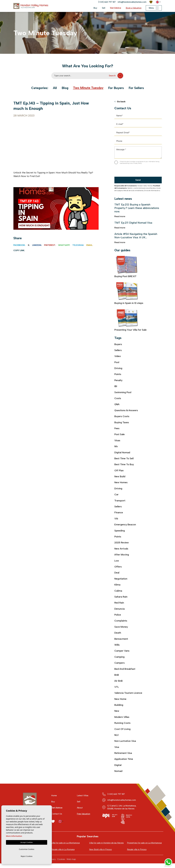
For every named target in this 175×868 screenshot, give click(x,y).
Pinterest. (50, 245)
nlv (116, 447)
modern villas (122, 718)
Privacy (52, 864)
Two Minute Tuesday (88, 88)
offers (118, 567)
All (55, 88)
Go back (120, 102)
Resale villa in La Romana (63, 854)
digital (118, 766)
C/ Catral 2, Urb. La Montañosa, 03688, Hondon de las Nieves (122, 809)
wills (117, 646)
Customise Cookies (27, 849)
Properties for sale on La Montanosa (144, 844)
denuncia (120, 610)
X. (29, 245)
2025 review (122, 543)
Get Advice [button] (115, 8)
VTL (117, 688)
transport (120, 501)
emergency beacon (125, 525)
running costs (122, 724)
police (118, 616)
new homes (121, 483)
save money (121, 628)
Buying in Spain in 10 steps (129, 294)
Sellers (118, 350)
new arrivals (121, 549)
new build (120, 477)
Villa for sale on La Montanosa (66, 844)
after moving (122, 555)
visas (117, 441)
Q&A (117, 405)
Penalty (118, 380)
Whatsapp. (64, 245)
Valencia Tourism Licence (128, 694)
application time (124, 760)
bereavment (121, 640)
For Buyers (116, 88)
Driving (118, 368)
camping (119, 658)
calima (118, 591)
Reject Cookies (27, 856)
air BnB (119, 682)
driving (118, 489)
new (117, 712)
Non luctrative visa (125, 742)
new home (120, 700)
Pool (117, 362)
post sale (120, 435)
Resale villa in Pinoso (137, 854)
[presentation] (129, 171)
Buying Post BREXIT (127, 267)
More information (14, 835)
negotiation (121, 579)
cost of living (122, 730)
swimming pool (123, 392)
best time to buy (124, 465)
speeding (120, 531)
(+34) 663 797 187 (107, 2)
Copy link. (19, 250)
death (118, 634)
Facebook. (19, 245)
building (119, 706)
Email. (90, 245)
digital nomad (122, 453)
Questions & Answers (126, 411)
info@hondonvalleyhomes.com (132, 2)
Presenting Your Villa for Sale (130, 320)
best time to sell (124, 459)
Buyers (118, 344)
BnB (117, 676)
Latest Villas (83, 797)
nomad (118, 772)
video (118, 356)
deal (117, 573)
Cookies (61, 864)
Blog (65, 88)
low (117, 561)
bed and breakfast (125, 670)
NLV (117, 736)
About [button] (80, 809)
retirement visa (123, 754)
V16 (116, 519)
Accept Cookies (27, 842)
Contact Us (57, 815)
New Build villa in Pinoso (101, 854)
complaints (121, 622)
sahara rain (121, 598)
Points (118, 374)
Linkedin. (37, 245)
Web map (71, 864)
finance (119, 513)
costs (118, 399)
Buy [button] (95, 8)
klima (117, 585)
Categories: (40, 88)
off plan (119, 471)
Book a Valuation (133, 8)
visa (117, 748)
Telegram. (78, 245)
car (116, 495)
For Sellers (136, 88)
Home (54, 797)
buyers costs (122, 417)
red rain (119, 603)
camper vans (122, 652)
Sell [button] (103, 8)
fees (117, 429)
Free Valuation (84, 815)
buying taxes (122, 423)
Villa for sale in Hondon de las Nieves (103, 846)
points (118, 537)
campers (120, 664)
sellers (118, 507)
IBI (116, 387)
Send (138, 180)
